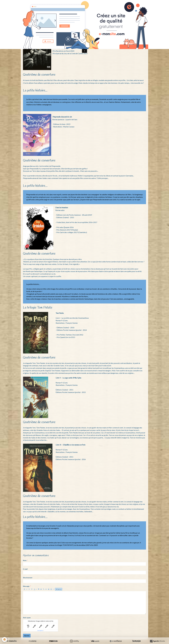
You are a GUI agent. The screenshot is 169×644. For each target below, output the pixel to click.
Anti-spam (27, 618)
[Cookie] (5, 639)
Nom (25, 560)
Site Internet (28, 578)
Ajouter (27, 636)
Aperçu (59, 589)
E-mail (25, 569)
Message (26, 586)
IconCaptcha (40, 631)
